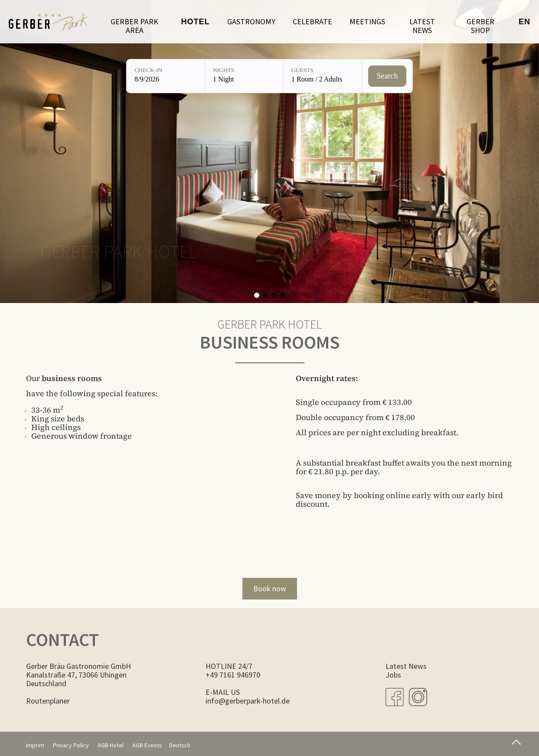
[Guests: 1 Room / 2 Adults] (323, 76)
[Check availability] (387, 76)
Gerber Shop (480, 26)
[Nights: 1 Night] (244, 76)
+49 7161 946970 (233, 675)
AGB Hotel (111, 745)
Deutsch (180, 745)
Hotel (196, 22)
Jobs (393, 675)
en (524, 22)
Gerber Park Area (134, 26)
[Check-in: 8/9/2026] (166, 76)
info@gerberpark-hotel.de (248, 701)
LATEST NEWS (422, 26)
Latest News (406, 666)
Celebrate (312, 21)
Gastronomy (251, 21)
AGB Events (147, 745)
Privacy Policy (71, 745)
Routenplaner (48, 701)
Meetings (367, 21)
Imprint (35, 745)
